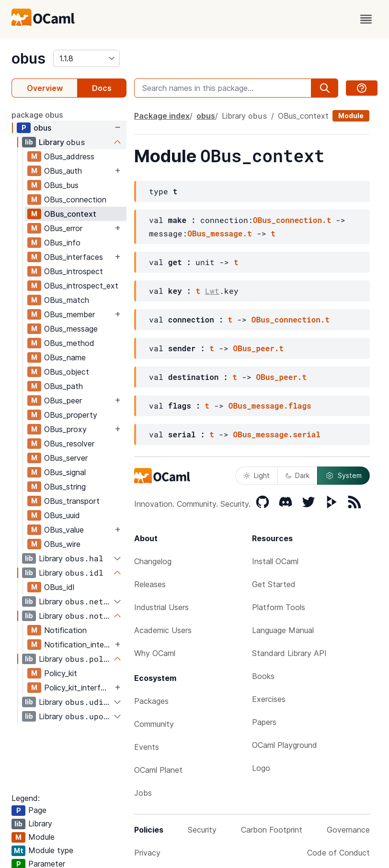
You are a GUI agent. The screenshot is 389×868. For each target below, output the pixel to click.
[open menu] (366, 19)
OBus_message (71, 329)
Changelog (153, 561)
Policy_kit (61, 673)
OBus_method (69, 343)
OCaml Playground (285, 745)
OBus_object (67, 372)
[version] (86, 58)
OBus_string (65, 487)
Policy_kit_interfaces (78, 688)
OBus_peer (63, 401)
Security (202, 830)
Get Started (274, 584)
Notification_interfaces (78, 645)
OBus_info (62, 243)
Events (147, 747)
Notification (65, 630)
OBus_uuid (62, 515)
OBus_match (67, 300)
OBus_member (69, 314)
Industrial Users (161, 607)
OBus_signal (65, 472)
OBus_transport (72, 501)
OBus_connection (75, 200)
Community (154, 724)
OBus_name (65, 357)
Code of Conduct (338, 853)
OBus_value (64, 530)
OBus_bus (61, 185)
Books (263, 676)
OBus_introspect (74, 271)
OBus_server (66, 458)
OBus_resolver (69, 444)
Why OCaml (155, 653)
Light (257, 475)
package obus (37, 115)
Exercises (269, 699)
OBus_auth (63, 171)
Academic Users (163, 630)
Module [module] (351, 116)
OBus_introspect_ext (81, 286)
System (343, 476)
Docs (102, 88)
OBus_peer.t (258, 348)
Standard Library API (289, 653)
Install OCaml (275, 561)
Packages (151, 701)
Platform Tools (279, 607)
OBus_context (70, 214)
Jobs (143, 793)
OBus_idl (59, 587)
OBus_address (69, 156)
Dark (297, 475)
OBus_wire (62, 544)
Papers (264, 722)
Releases (150, 584)
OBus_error (63, 228)
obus (29, 58)
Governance (348, 830)
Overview (45, 88)
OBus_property (71, 415)
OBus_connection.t (292, 220)
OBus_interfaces (74, 257)
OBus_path (63, 386)
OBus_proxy (65, 429)
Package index (162, 116)
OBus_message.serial (276, 434)
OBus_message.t (219, 233)
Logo (261, 768)
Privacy (147, 853)
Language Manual (283, 630)
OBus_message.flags (270, 406)
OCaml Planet (158, 770)
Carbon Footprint (272, 830)
